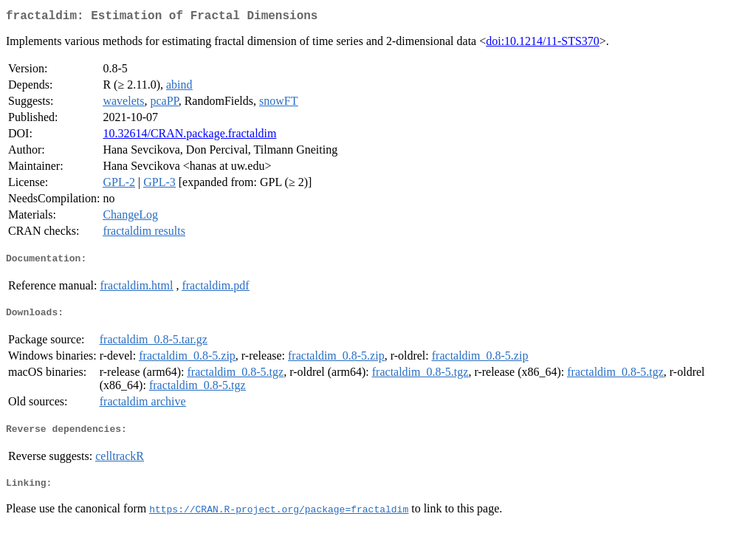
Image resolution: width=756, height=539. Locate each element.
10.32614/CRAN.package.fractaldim (189, 136)
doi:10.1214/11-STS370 (543, 44)
